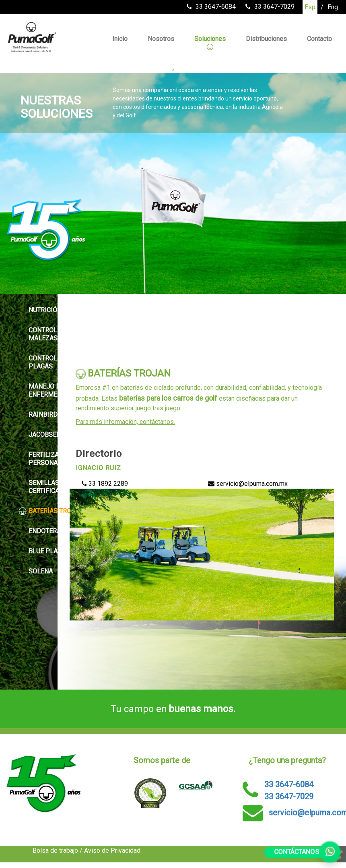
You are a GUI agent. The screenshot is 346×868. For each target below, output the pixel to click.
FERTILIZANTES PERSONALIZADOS (51, 459)
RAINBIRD (38, 415)
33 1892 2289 (105, 484)
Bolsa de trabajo (55, 851)
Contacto (319, 39)
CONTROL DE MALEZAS (43, 334)
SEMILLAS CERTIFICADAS (45, 487)
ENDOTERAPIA (45, 531)
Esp (310, 7)
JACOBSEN (40, 435)
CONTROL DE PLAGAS (43, 362)
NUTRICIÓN (40, 310)
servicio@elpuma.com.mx (248, 484)
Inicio (120, 39)
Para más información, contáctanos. (125, 422)
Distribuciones (266, 39)
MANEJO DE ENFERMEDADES (48, 390)
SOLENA (36, 571)
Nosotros (161, 39)
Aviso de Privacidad (112, 851)
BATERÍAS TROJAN (51, 511)
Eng (333, 7)
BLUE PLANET (44, 551)
